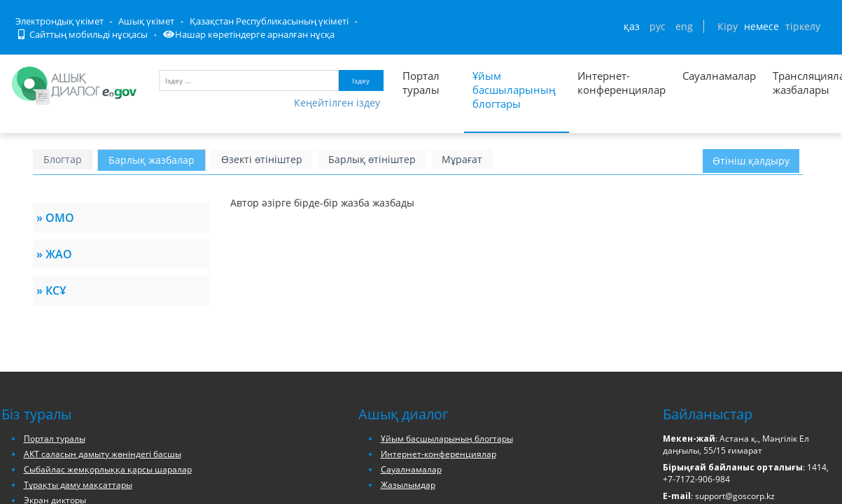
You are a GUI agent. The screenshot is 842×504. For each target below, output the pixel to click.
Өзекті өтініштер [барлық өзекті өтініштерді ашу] (262, 159)
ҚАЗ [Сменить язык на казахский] (632, 26)
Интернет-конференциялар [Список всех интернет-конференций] (622, 83)
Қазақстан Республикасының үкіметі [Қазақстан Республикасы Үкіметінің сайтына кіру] (269, 21)
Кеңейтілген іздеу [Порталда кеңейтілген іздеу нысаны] (337, 103)
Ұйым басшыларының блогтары (447, 439)
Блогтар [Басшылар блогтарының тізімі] (63, 159)
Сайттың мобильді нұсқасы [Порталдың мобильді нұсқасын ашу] (82, 34)
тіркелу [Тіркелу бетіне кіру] (803, 26)
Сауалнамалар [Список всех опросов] (719, 76)
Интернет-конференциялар (438, 454)
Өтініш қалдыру (751, 161)
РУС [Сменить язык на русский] (658, 26)
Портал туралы (55, 439)
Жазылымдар (408, 485)
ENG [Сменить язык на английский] (684, 26)
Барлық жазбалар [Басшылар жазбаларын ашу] (152, 160)
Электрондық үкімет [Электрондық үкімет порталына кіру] (59, 21)
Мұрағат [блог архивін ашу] (462, 159)
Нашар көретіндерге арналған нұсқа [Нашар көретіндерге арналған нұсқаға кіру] (249, 34)
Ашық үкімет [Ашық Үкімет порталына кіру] (146, 21)
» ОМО (55, 218)
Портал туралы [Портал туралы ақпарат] (421, 83)
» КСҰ (51, 290)
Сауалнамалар (411, 469)
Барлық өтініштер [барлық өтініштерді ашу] (372, 159)
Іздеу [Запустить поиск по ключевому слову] (361, 80)
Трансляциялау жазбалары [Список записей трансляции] (797, 83)
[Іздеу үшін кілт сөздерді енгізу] (249, 80)
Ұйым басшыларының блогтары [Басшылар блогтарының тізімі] (514, 90)
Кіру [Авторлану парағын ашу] (728, 26)
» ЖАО (54, 254)
